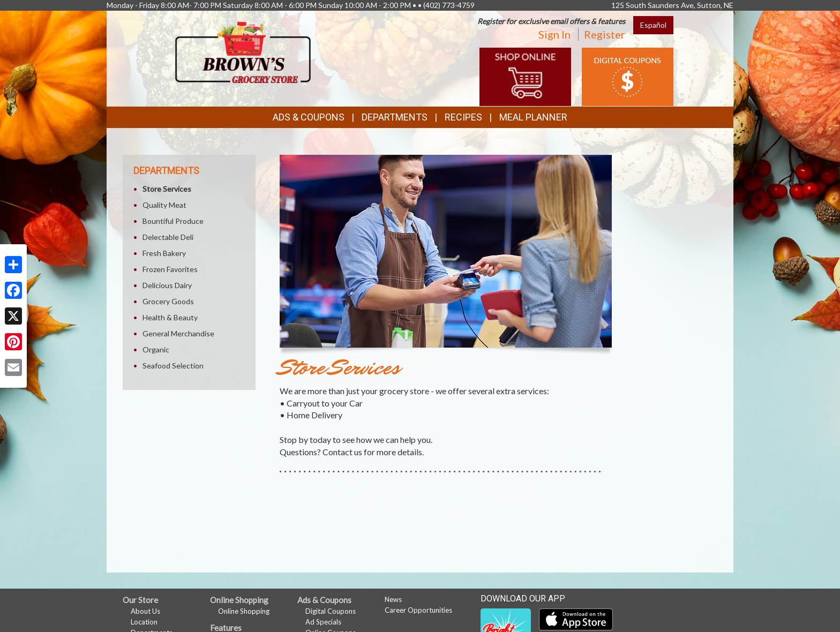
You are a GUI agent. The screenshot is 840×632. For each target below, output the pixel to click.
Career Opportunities (418, 610)
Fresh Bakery (164, 253)
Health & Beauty (170, 317)
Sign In (554, 34)
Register (605, 34)
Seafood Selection (173, 366)
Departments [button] (395, 117)
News (393, 599)
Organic (156, 349)
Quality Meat (164, 205)
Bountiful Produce (173, 221)
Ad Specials (323, 622)
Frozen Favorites (170, 269)
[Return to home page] (243, 51)
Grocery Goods (168, 301)
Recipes (463, 117)
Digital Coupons (331, 611)
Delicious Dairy (167, 285)
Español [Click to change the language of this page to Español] (653, 25)
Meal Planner (533, 117)
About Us (145, 611)
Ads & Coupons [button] (309, 117)
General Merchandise (178, 333)
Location (144, 622)
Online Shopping (244, 611)
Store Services (167, 189)
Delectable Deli (168, 237)
